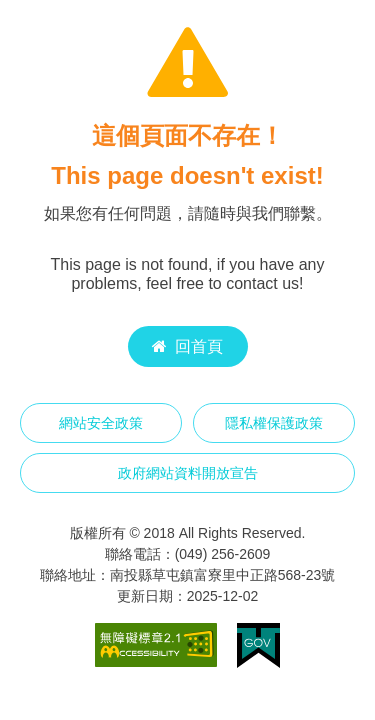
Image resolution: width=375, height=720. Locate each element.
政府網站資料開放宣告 (188, 473)
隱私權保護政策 (274, 423)
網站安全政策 (101, 423)
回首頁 (187, 346)
